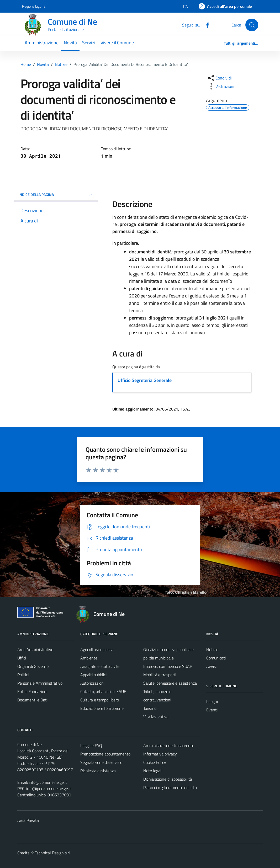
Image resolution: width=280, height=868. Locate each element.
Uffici (22, 658)
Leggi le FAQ (91, 745)
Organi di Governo (33, 666)
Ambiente (89, 658)
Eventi (212, 710)
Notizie (212, 649)
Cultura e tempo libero (100, 700)
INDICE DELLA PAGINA (56, 195)
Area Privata (28, 820)
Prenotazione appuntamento (105, 754)
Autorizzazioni (92, 683)
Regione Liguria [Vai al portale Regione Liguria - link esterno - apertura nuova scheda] (34, 6)
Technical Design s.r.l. (53, 853)
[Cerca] (252, 25)
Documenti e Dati (32, 700)
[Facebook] (205, 25)
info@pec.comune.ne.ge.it (49, 789)
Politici (23, 675)
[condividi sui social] (219, 78)
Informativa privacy (160, 754)
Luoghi (212, 701)
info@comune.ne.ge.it (48, 782)
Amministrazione (42, 43)
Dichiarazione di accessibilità (168, 779)
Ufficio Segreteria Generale (145, 380)
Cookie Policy (155, 762)
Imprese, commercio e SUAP (168, 666)
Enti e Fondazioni (32, 691)
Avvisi (211, 666)
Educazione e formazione (102, 708)
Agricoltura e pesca (97, 649)
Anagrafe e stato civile (100, 666)
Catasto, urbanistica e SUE (103, 691)
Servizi (89, 43)
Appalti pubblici (93, 675)
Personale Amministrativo (40, 683)
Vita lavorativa (156, 717)
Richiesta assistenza (98, 771)
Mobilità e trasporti (160, 675)
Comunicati (216, 658)
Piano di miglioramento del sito (170, 787)
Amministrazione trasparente (169, 745)
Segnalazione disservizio (101, 762)
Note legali (153, 771)
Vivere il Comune (117, 43)
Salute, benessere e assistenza (170, 683)
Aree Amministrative (35, 649)
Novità (70, 43)
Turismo (150, 708)
